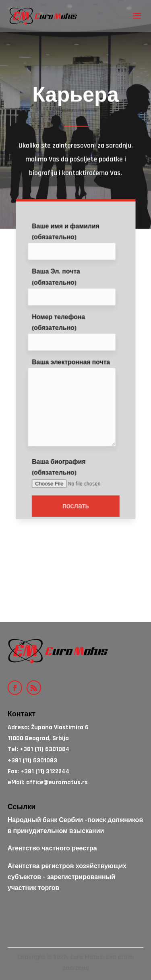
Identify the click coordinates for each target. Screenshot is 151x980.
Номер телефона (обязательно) (73, 339)
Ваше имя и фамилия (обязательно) (73, 250)
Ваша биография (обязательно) (75, 480)
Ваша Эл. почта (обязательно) (73, 295)
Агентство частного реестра (52, 849)
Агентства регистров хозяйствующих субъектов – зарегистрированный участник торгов (67, 877)
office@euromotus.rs (57, 782)
